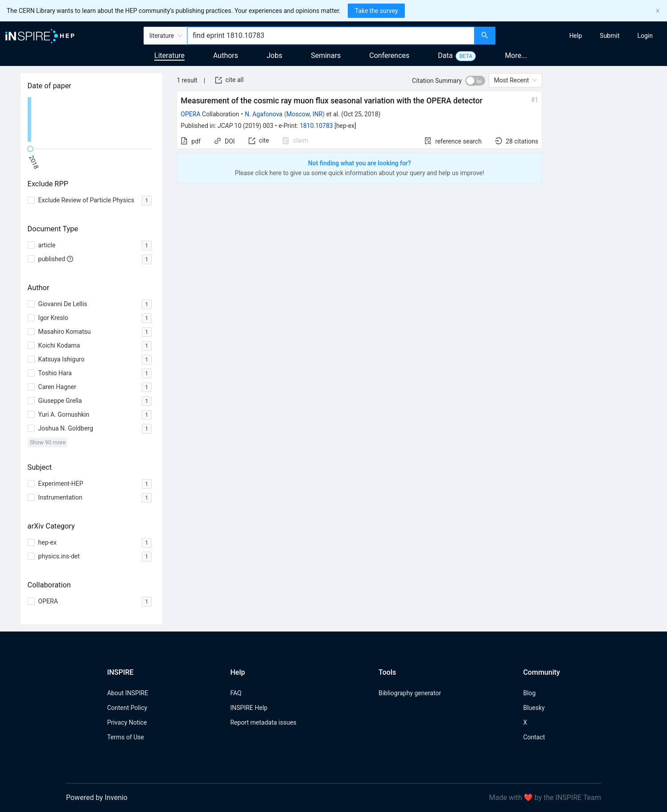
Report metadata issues (263, 722)
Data (445, 55)
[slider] (30, 149)
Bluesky (534, 708)
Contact (534, 737)
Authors (226, 55)
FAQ (236, 693)
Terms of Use (126, 737)
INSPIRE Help (249, 708)
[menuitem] (576, 36)
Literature (169, 55)
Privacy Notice (127, 722)
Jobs (274, 55)
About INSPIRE (128, 693)
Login (645, 36)
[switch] (475, 81)
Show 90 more (48, 442)
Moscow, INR (304, 114)
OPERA (190, 114)
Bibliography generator (410, 693)
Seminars (326, 55)
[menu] (582, 36)
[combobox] (331, 36)
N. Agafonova (264, 114)
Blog (529, 693)
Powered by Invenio (97, 798)
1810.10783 (316, 126)
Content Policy (127, 708)
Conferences (389, 55)
